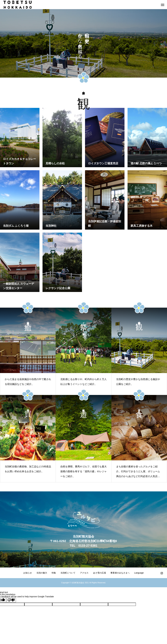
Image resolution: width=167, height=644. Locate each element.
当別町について (68, 573)
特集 (54, 573)
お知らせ (28, 573)
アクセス (84, 573)
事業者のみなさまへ (120, 573)
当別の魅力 (42, 573)
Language (139, 573)
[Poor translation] (11, 600)
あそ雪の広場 (99, 573)
